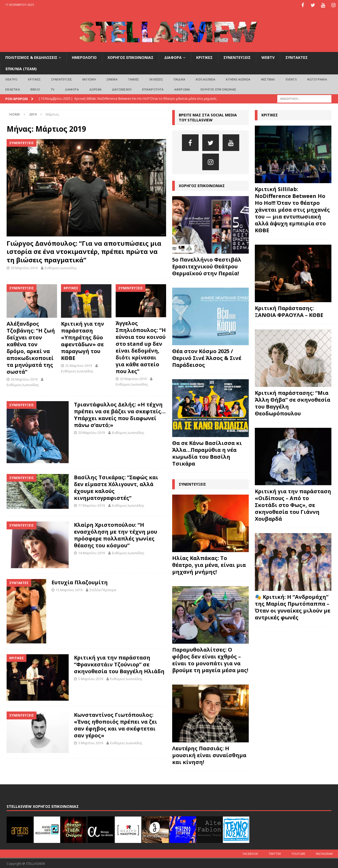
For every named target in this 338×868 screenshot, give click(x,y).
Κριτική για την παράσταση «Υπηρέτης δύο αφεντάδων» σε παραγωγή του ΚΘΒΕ (83, 340)
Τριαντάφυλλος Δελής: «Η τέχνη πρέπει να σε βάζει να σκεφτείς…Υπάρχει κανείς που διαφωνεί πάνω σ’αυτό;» (120, 414)
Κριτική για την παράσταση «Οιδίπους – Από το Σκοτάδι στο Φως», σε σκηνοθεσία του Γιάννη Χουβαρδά (293, 504)
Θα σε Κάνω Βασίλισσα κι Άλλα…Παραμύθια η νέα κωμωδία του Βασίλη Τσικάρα (207, 452)
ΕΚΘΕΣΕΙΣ (156, 79)
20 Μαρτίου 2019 (91, 432)
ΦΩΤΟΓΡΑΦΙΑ (317, 79)
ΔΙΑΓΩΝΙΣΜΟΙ (122, 89)
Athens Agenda (238, 79)
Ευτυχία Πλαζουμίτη (80, 582)
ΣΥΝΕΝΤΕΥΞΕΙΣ (237, 57)
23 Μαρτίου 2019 (133, 378)
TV (53, 89)
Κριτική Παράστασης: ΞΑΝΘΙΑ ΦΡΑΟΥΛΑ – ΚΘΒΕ (289, 311)
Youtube (298, 853)
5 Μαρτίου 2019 (91, 678)
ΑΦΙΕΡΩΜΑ (182, 89)
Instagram (324, 853)
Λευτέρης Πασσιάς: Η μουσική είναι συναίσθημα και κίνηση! (209, 754)
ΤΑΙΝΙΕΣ (133, 79)
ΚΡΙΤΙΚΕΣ (204, 57)
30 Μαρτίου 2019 (24, 267)
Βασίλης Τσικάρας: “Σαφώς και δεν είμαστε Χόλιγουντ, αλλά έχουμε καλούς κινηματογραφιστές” (116, 487)
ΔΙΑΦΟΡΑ (173, 57)
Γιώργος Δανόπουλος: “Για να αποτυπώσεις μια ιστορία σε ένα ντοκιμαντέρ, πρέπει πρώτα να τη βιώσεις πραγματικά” (84, 251)
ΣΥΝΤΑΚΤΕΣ (297, 57)
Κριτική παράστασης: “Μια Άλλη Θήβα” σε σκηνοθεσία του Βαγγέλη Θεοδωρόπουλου (293, 402)
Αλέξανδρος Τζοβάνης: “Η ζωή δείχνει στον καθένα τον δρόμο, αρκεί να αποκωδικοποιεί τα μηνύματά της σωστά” (31, 347)
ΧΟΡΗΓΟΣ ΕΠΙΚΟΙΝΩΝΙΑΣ (130, 57)
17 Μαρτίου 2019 (91, 505)
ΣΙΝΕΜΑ (112, 79)
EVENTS (291, 79)
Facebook (250, 853)
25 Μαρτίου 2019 (79, 365)
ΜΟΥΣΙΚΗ (89, 79)
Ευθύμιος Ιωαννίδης (61, 267)
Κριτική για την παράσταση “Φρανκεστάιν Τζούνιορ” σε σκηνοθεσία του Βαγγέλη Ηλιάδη (119, 664)
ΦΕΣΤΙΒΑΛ (268, 79)
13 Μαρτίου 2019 (69, 589)
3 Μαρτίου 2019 (91, 742)
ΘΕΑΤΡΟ (11, 79)
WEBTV (268, 57)
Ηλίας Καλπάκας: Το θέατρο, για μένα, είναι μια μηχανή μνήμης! (209, 564)
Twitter (275, 853)
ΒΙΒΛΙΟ (35, 89)
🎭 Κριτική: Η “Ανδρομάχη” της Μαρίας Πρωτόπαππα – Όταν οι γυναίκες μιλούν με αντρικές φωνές (293, 606)
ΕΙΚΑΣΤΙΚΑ (13, 89)
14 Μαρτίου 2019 (91, 552)
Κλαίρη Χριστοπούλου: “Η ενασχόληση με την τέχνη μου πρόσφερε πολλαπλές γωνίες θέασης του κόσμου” (116, 535)
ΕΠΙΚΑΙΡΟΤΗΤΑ (153, 89)
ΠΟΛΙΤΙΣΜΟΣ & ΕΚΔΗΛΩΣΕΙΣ (31, 57)
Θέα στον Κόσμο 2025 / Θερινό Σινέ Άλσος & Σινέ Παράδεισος (207, 357)
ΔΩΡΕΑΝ (95, 89)
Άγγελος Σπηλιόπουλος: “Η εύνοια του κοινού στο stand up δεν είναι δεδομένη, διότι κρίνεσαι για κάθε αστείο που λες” (141, 346)
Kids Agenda (205, 79)
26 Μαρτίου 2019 (24, 378)
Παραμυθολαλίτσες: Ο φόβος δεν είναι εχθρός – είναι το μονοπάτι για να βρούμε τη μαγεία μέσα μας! (210, 659)
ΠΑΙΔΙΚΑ (179, 79)
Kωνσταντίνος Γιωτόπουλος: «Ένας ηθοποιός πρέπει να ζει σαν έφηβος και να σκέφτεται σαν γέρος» (116, 725)
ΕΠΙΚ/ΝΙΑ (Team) (21, 68)
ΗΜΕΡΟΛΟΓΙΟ (84, 57)
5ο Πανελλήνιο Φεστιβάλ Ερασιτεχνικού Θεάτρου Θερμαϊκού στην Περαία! (207, 266)
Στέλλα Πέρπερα (103, 589)
